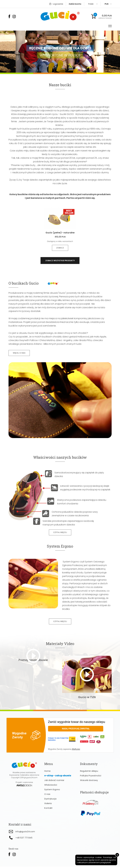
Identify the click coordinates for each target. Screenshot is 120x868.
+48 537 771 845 (24, 839)
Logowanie (58, 4)
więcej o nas (19, 353)
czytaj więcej (60, 533)
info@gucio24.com (25, 833)
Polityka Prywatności (91, 777)
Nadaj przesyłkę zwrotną (76, 730)
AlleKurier (76, 751)
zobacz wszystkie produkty (60, 261)
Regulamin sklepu (89, 772)
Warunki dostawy (89, 782)
